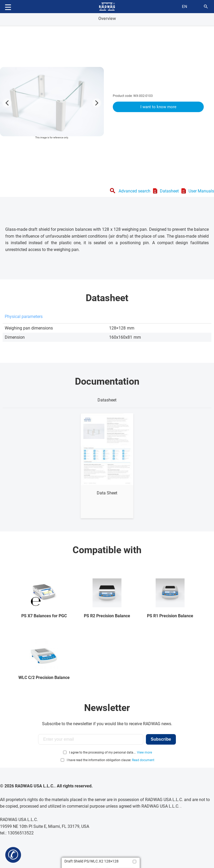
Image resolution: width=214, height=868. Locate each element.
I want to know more (158, 107)
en (185, 7)
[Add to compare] (134, 862)
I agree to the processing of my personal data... (102, 752)
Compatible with (107, 550)
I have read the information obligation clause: (111, 760)
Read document (143, 760)
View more (144, 752)
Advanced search (134, 191)
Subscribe (161, 739)
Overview (107, 19)
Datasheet (169, 191)
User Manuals (201, 191)
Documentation (107, 381)
